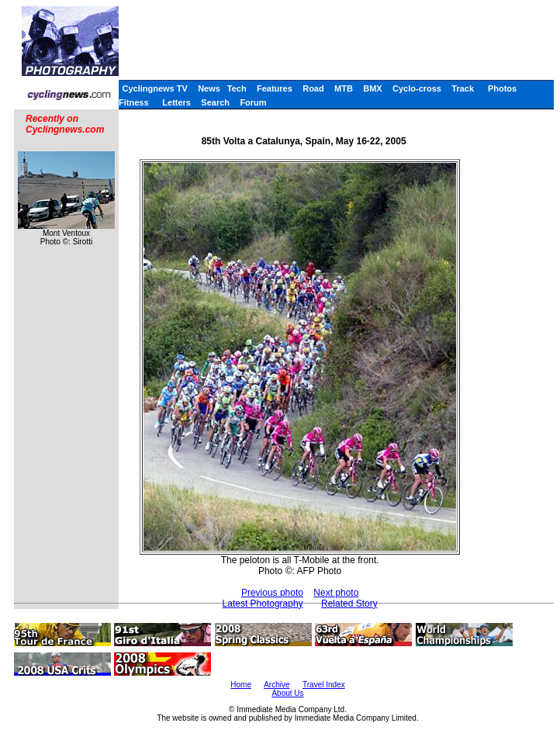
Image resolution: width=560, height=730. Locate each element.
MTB (344, 88)
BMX (372, 88)
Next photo (336, 593)
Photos (502, 88)
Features (275, 88)
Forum (253, 102)
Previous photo (272, 593)
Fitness (134, 102)
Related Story (349, 604)
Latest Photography (263, 604)
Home (241, 685)
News (209, 88)
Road (313, 88)
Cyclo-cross (417, 88)
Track (463, 88)
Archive (277, 685)
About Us (287, 693)
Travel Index (324, 685)
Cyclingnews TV (154, 88)
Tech (237, 88)
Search (215, 102)
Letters (176, 102)
